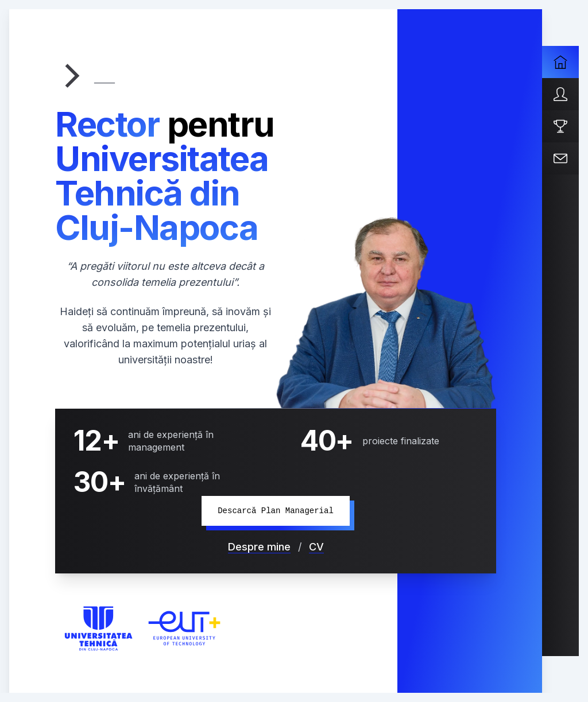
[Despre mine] (560, 94)
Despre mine (259, 547)
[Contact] (560, 158)
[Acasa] (560, 62)
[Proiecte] (560, 126)
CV (316, 547)
